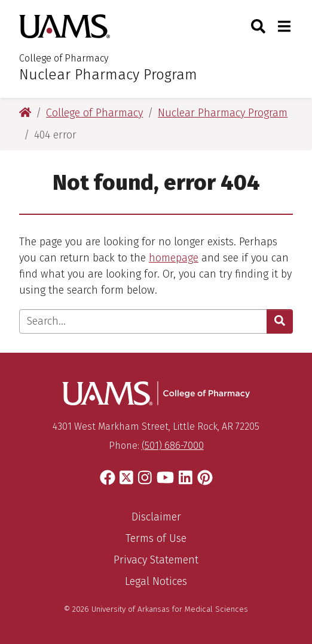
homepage (174, 258)
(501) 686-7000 (173, 446)
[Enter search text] (143, 321)
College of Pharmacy (64, 58)
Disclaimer (156, 517)
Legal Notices (156, 581)
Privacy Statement (156, 560)
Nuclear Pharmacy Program (108, 75)
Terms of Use (156, 538)
